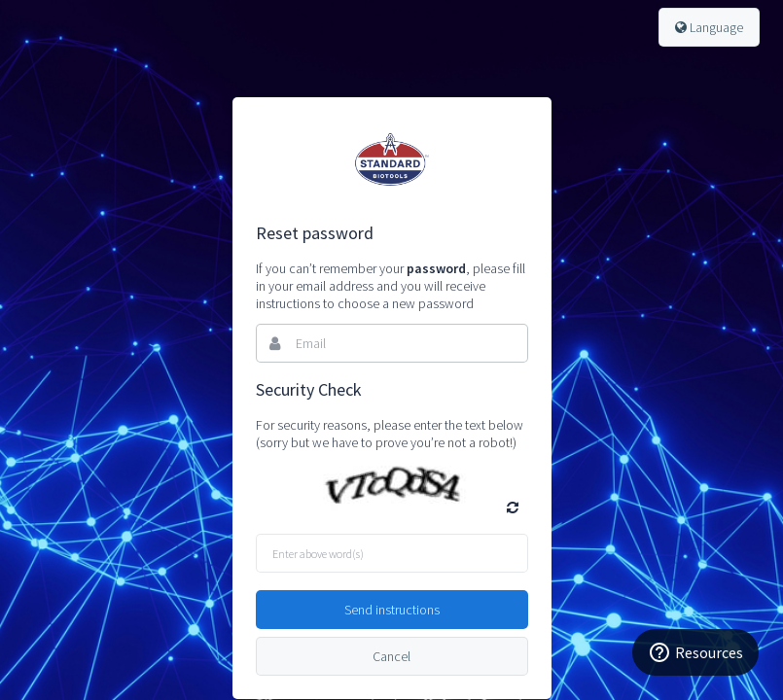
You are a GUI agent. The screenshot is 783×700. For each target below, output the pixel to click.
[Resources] (695, 652)
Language (709, 27)
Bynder (392, 159)
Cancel (391, 656)
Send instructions (392, 610)
